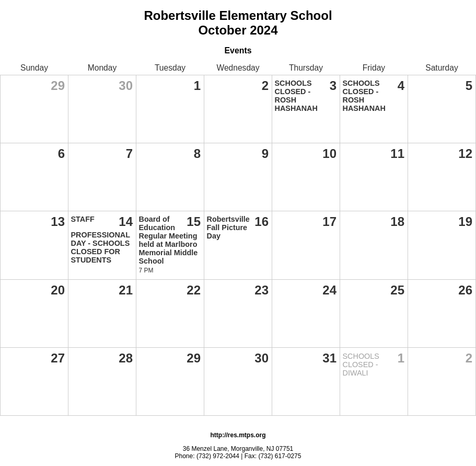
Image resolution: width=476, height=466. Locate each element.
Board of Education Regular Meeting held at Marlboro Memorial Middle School (169, 240)
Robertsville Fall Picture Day (228, 228)
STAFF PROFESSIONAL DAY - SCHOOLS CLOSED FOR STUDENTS (101, 240)
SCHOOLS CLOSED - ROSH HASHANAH (296, 96)
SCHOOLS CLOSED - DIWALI (361, 365)
